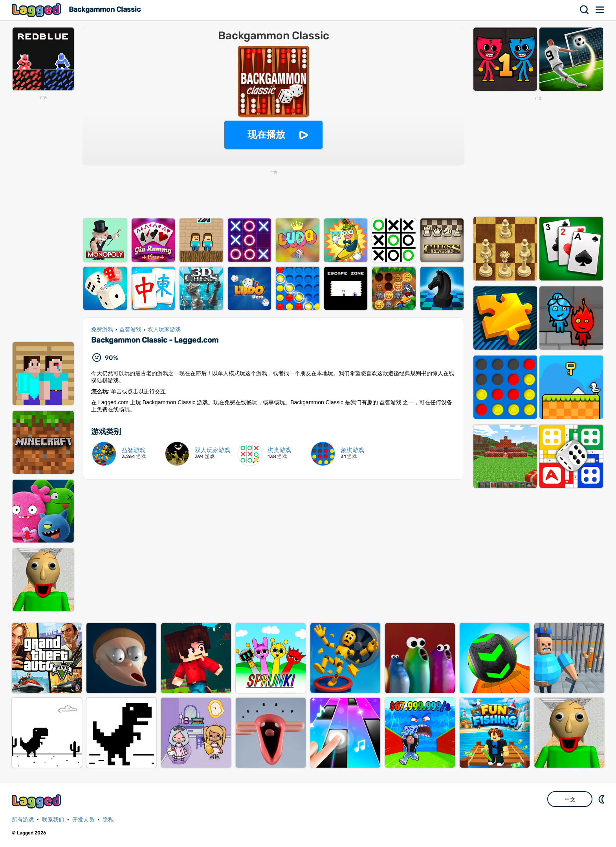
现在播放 (266, 135)
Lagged (37, 10)
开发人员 (83, 820)
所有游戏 (23, 820)
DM (602, 799)
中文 (570, 799)
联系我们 (53, 820)
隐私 (108, 820)
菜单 (600, 10)
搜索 (585, 10)
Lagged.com (37, 801)
